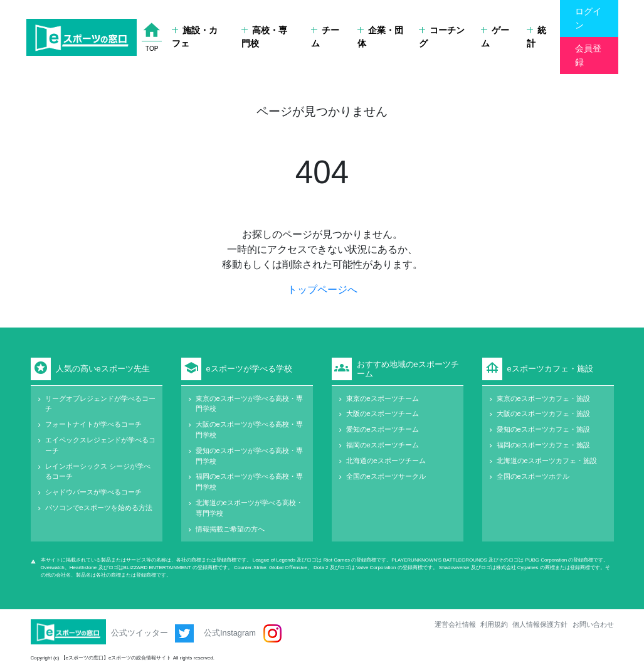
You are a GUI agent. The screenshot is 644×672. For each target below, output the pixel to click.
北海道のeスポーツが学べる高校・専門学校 (249, 508)
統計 (536, 37)
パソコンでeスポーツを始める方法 (99, 508)
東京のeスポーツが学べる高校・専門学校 (249, 404)
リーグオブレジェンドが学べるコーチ (100, 404)
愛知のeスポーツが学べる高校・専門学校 (249, 456)
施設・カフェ (195, 37)
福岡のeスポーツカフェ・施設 (543, 445)
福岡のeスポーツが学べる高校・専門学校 (249, 482)
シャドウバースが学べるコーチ (93, 492)
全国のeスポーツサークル (386, 476)
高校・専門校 (264, 37)
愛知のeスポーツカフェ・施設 (543, 429)
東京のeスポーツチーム (383, 398)
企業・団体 (380, 37)
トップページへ (322, 290)
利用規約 (494, 624)
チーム (325, 37)
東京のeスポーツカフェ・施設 (543, 398)
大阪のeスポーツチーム (383, 413)
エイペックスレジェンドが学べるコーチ (100, 445)
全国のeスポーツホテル (533, 476)
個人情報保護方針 (540, 624)
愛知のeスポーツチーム (383, 429)
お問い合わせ (593, 624)
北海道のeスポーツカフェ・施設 (547, 461)
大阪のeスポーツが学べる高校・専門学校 (249, 429)
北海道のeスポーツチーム (386, 461)
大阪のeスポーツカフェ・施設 (543, 413)
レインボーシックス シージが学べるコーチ (98, 472)
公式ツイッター (153, 633)
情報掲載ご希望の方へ (230, 529)
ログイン (588, 18)
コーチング (442, 37)
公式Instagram (242, 633)
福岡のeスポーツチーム (383, 445)
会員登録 (588, 55)
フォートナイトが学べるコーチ (93, 424)
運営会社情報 (455, 624)
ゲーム (495, 37)
